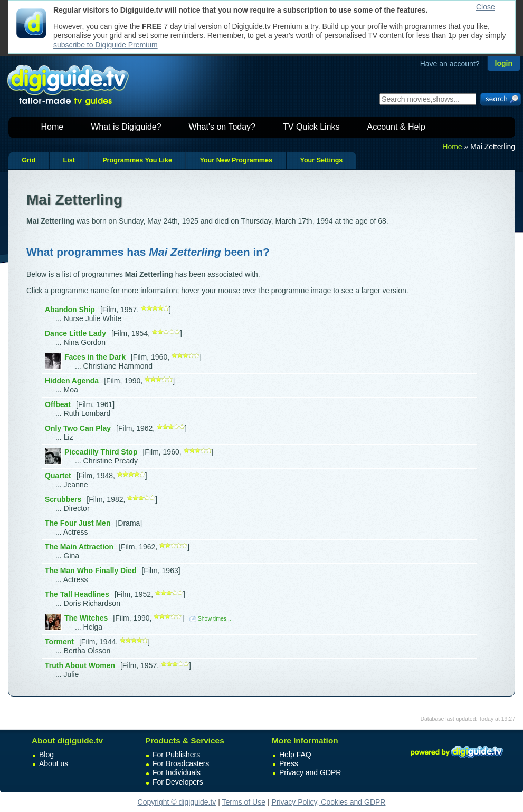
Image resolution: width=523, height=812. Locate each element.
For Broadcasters (181, 763)
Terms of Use (244, 802)
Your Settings (321, 160)
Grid (28, 160)
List (69, 160)
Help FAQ (295, 755)
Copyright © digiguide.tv (177, 802)
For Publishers (176, 755)
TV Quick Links (311, 127)
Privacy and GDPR (310, 772)
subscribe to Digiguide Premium (106, 45)
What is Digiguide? (126, 127)
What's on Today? (222, 127)
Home (53, 127)
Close (486, 7)
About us (54, 763)
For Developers (178, 782)
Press (289, 763)
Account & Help (396, 127)
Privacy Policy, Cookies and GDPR (328, 802)
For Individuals (177, 772)
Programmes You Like (137, 160)
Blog (46, 755)
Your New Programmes (236, 160)
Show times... (210, 618)
